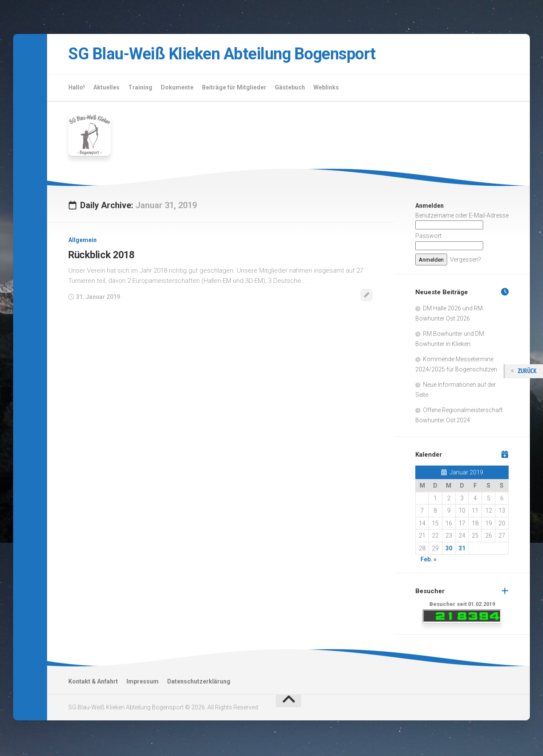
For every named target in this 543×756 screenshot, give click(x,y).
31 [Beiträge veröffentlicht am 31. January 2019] (462, 550)
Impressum (143, 683)
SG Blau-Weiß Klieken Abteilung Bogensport (238, 55)
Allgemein (83, 242)
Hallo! (77, 89)
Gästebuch (290, 89)
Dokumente (177, 89)
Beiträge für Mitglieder (234, 89)
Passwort (428, 238)
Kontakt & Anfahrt (93, 683)
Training (140, 89)
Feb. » (428, 561)
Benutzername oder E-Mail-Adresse (462, 217)
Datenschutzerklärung (199, 683)
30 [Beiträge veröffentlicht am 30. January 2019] (449, 550)
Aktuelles (106, 89)
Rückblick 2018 (102, 257)
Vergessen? (466, 261)
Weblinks (326, 89)
